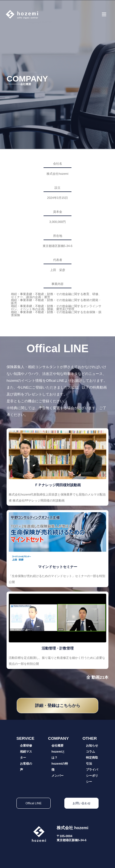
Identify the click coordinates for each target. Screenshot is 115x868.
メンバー (58, 776)
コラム (90, 752)
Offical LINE (34, 803)
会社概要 (58, 745)
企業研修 (26, 745)
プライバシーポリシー (92, 776)
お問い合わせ (82, 803)
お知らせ (92, 745)
